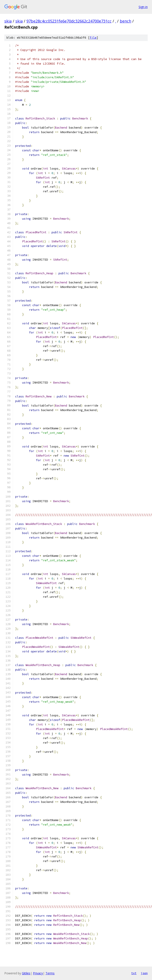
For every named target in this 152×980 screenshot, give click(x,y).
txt (134, 973)
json (144, 973)
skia (8, 21)
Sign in (143, 7)
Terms (50, 973)
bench (125, 21)
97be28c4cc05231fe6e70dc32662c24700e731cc (69, 21)
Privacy (38, 973)
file (93, 38)
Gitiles (26, 973)
